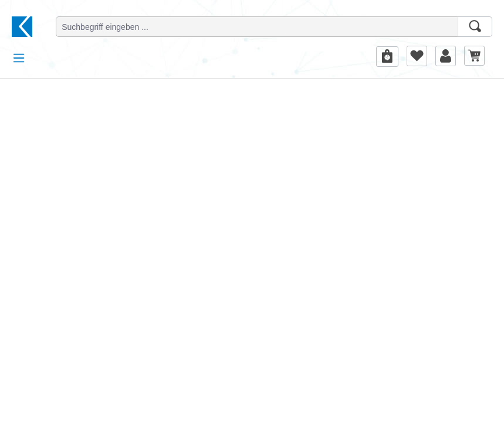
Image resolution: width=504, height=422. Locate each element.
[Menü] (19, 58)
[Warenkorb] (474, 55)
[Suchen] (475, 27)
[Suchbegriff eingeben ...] (257, 27)
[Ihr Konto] (446, 56)
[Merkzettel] (417, 56)
